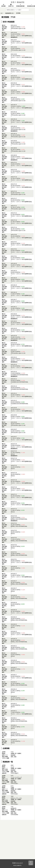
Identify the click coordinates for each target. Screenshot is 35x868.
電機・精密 (14, 756)
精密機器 (13, 755)
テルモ (12, 767)
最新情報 (3, 5)
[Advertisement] (17, 842)
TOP (1, 13)
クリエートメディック (16, 777)
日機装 (12, 787)
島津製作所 (14, 808)
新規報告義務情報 (20, 5)
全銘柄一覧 (11, 5)
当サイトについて (17, 863)
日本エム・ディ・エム (16, 798)
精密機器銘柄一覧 (9, 13)
